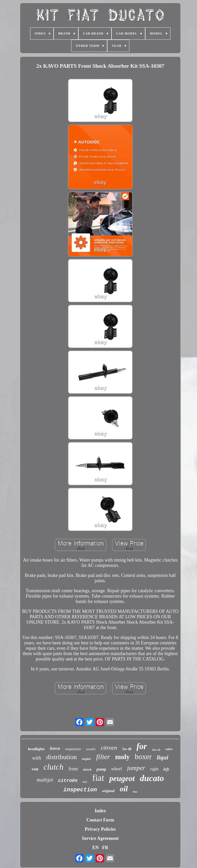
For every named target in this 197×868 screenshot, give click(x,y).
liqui (162, 757)
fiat (98, 778)
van (35, 769)
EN (96, 848)
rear (85, 782)
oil (124, 789)
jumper (136, 768)
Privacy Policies (100, 829)
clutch (54, 767)
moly (122, 757)
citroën (68, 781)
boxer (143, 757)
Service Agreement (100, 838)
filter (103, 757)
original (108, 791)
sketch (87, 770)
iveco (55, 748)
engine (87, 759)
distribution (61, 757)
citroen (109, 748)
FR (105, 848)
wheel (117, 769)
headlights (36, 749)
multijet (45, 780)
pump (101, 769)
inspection (80, 790)
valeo (169, 749)
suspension (73, 749)
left (166, 769)
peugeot (122, 778)
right (154, 769)
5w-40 (127, 749)
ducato (152, 778)
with (36, 758)
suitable (91, 749)
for (142, 746)
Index (100, 811)
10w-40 (156, 750)
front (73, 769)
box (135, 792)
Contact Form (100, 820)
